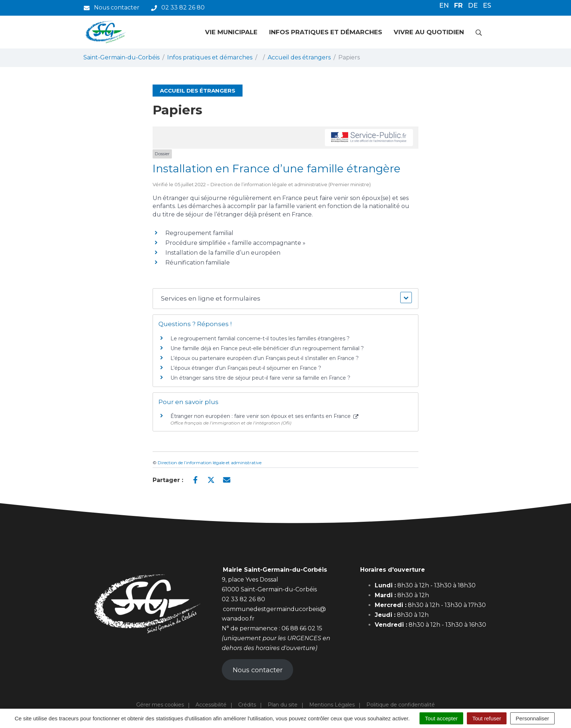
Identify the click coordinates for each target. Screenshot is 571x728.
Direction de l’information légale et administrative (210, 463)
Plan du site (283, 705)
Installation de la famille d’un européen (223, 253)
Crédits (247, 705)
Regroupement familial (199, 233)
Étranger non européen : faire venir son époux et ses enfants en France (264, 416)
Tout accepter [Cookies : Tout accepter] (441, 718)
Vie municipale (231, 32)
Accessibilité (211, 705)
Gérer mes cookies (160, 705)
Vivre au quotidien (429, 32)
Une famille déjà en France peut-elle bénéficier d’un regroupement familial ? (267, 348)
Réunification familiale (198, 263)
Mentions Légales (332, 705)
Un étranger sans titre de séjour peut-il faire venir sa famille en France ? (260, 378)
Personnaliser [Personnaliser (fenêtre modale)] (532, 718)
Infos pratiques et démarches (326, 32)
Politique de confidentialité (401, 705)
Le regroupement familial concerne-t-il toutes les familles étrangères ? (260, 338)
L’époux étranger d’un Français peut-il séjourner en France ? (246, 368)
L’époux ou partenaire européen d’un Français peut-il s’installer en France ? (265, 358)
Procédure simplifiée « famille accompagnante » (235, 243)
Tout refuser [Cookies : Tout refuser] (487, 718)
